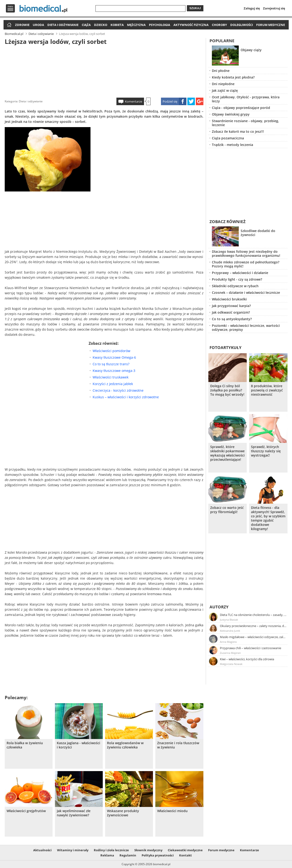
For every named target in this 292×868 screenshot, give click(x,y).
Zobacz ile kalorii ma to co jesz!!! (238, 131)
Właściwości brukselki (229, 299)
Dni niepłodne (223, 84)
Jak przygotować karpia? (231, 306)
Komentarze (134, 101)
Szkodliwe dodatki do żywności (258, 233)
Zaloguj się (252, 8)
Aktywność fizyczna (191, 25)
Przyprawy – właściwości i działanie (240, 273)
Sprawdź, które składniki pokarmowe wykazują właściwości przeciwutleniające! (227, 453)
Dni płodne (221, 71)
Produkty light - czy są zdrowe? (237, 279)
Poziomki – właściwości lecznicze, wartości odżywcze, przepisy (246, 328)
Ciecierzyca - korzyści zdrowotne (118, 390)
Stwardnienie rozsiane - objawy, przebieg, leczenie (245, 123)
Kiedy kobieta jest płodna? (233, 77)
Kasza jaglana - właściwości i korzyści (78, 745)
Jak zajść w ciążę (225, 90)
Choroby (219, 25)
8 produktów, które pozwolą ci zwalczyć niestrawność (267, 390)
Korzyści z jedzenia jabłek (113, 384)
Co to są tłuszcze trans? (111, 364)
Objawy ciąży (251, 50)
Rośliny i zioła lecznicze (111, 850)
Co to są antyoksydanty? (232, 319)
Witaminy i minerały (73, 850)
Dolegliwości (242, 25)
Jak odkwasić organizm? (231, 312)
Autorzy (219, 607)
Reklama (107, 855)
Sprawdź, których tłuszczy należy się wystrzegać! (266, 451)
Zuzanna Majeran (230, 653)
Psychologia (160, 25)
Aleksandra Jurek (230, 631)
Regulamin (128, 855)
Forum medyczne (271, 25)
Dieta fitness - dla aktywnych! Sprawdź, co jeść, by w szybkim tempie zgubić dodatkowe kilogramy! (268, 518)
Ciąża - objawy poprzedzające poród (241, 108)
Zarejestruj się (274, 8)
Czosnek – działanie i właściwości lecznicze (246, 293)
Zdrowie (22, 25)
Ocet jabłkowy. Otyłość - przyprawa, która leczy (246, 99)
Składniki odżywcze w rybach (235, 286)
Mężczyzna (136, 25)
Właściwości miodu (172, 811)
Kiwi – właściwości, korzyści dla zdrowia (247, 659)
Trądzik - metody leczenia (232, 145)
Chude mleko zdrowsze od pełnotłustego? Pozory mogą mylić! (246, 264)
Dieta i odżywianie (63, 25)
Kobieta (117, 25)
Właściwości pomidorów (111, 351)
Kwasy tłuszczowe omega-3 (114, 371)
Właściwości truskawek (111, 377)
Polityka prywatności (158, 855)
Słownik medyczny (148, 850)
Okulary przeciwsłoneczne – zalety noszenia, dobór (253, 626)
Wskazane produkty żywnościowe (123, 813)
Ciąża (86, 25)
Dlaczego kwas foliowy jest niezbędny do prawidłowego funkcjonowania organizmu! (246, 253)
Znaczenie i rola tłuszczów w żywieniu (178, 745)
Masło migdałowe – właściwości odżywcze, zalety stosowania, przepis (253, 637)
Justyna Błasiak (229, 620)
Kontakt (185, 855)
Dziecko (101, 25)
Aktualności (42, 850)
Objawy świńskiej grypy (231, 114)
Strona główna (9, 25)
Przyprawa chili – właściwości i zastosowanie (251, 648)
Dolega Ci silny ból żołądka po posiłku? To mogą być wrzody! (227, 390)
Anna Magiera (228, 642)
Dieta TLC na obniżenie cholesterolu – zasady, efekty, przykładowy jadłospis (253, 615)
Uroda (38, 25)
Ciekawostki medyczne (185, 850)
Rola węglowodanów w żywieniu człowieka (125, 745)
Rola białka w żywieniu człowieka (25, 745)
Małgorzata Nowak (231, 664)
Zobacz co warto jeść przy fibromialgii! (227, 510)
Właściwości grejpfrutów (26, 811)
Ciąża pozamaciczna (228, 138)
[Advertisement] (104, 71)
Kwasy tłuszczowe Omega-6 (114, 357)
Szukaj (195, 8)
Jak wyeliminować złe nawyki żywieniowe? (74, 813)
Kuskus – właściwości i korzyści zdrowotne (126, 397)
